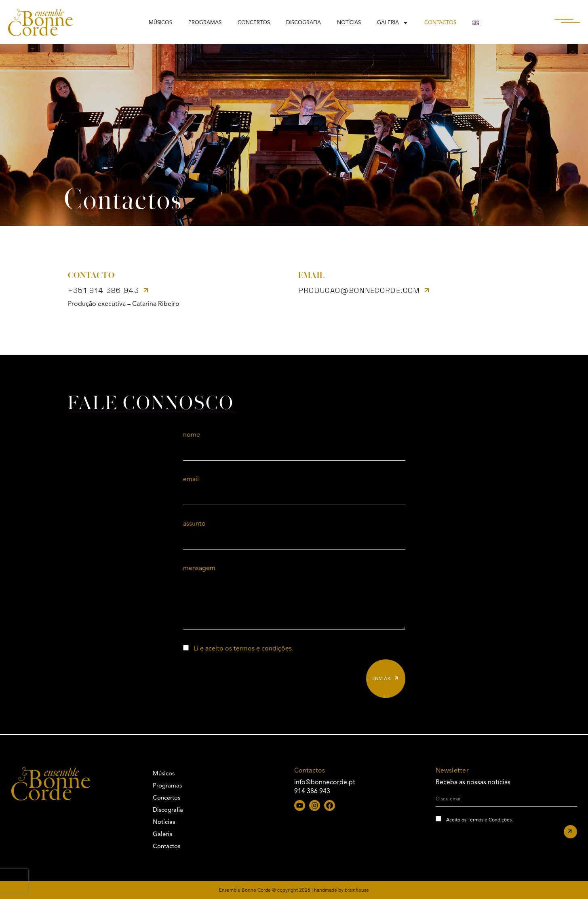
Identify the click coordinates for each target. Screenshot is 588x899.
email (191, 479)
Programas (205, 23)
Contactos (440, 23)
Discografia (303, 23)
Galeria (393, 23)
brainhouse (357, 890)
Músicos (160, 23)
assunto (194, 524)
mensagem (199, 568)
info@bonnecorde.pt (325, 782)
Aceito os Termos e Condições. (479, 820)
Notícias (349, 23)
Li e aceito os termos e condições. (243, 648)
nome (192, 435)
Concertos (254, 23)
